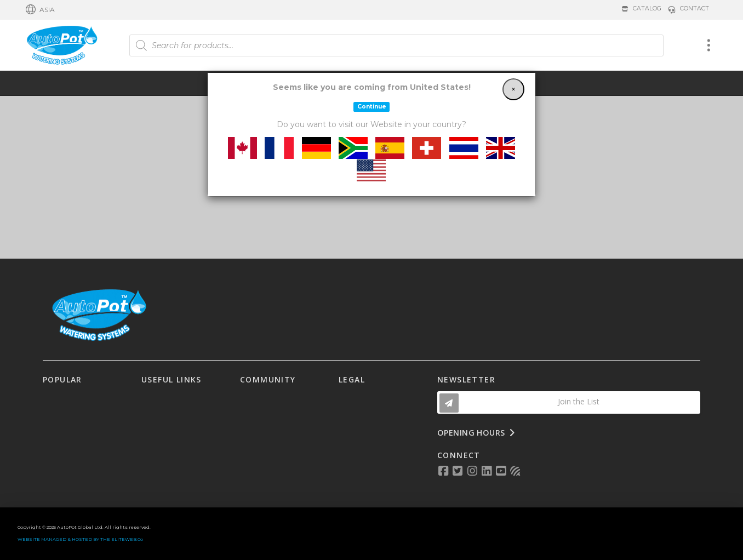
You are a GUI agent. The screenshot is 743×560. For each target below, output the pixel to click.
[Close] (513, 89)
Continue (372, 107)
